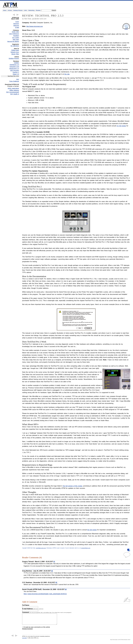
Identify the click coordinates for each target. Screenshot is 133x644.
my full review (121, 126)
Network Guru (15, 52)
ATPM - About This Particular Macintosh (10, 5)
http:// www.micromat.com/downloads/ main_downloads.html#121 (45, 594)
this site (67, 74)
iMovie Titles (15, 54)
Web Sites (16, 40)
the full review (92, 530)
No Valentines (15, 46)
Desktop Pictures (18, 10)
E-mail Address (33, 609)
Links (25, 10)
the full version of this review (73, 486)
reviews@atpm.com (86, 548)
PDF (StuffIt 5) (15, 94)
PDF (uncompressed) (13, 92)
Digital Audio (15, 50)
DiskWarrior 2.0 (14, 65)
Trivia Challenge (14, 81)
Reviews (38, 10)
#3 (56, 582)
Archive (10, 10)
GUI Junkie (16, 38)
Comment (47, 612)
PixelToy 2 (16, 72)
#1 (54, 562)
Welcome (16, 26)
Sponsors (16, 24)
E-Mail (17, 27)
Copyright (24, 640)
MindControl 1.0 (14, 69)
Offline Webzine (14, 90)
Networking (31, 10)
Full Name (26, 605)
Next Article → (18, 15)
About (5, 10)
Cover (17, 22)
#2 (52, 571)
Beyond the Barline (13, 41)
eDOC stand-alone (13, 88)
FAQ (18, 79)
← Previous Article (14, 15)
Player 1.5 (16, 74)
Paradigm (16, 36)
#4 (66, 589)
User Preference (14, 34)
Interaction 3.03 (14, 67)
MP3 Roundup (15, 70)
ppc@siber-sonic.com (39, 19)
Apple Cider (15, 32)
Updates (16, 63)
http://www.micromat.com (35, 26)
